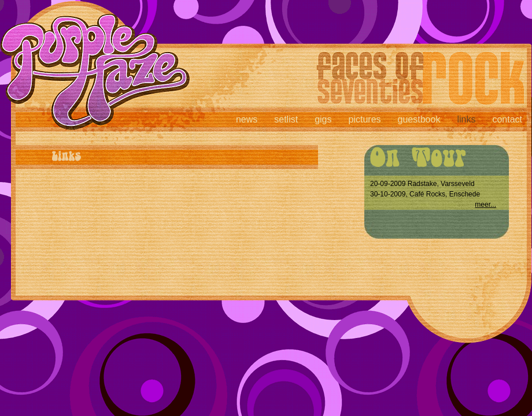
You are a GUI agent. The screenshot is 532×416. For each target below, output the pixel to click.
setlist (286, 119)
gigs (323, 119)
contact (507, 119)
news (247, 119)
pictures (365, 119)
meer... (485, 205)
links (466, 119)
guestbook (419, 119)
